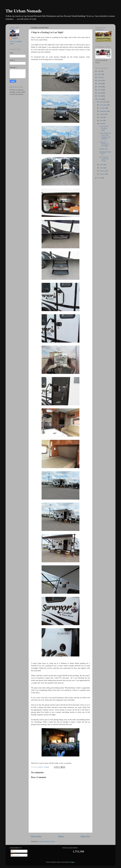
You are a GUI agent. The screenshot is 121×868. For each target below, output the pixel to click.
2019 (100, 84)
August (102, 114)
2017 (100, 90)
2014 (100, 99)
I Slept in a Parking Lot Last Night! (104, 144)
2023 (100, 71)
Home (61, 836)
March (102, 168)
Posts (14, 851)
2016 (100, 93)
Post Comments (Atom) (47, 841)
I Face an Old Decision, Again (104, 128)
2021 (100, 77)
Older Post (85, 836)
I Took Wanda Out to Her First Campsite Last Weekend (105, 136)
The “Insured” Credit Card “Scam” (104, 159)
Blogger (72, 862)
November (103, 105)
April (102, 165)
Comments (15, 855)
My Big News (104, 149)
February (103, 171)
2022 (100, 74)
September (103, 111)
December (103, 102)
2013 (100, 178)
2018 (100, 87)
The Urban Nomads (24, 11)
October (103, 108)
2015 (100, 96)
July (101, 117)
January (102, 174)
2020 (100, 81)
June (101, 120)
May (101, 124)
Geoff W (15, 38)
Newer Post (36, 836)
